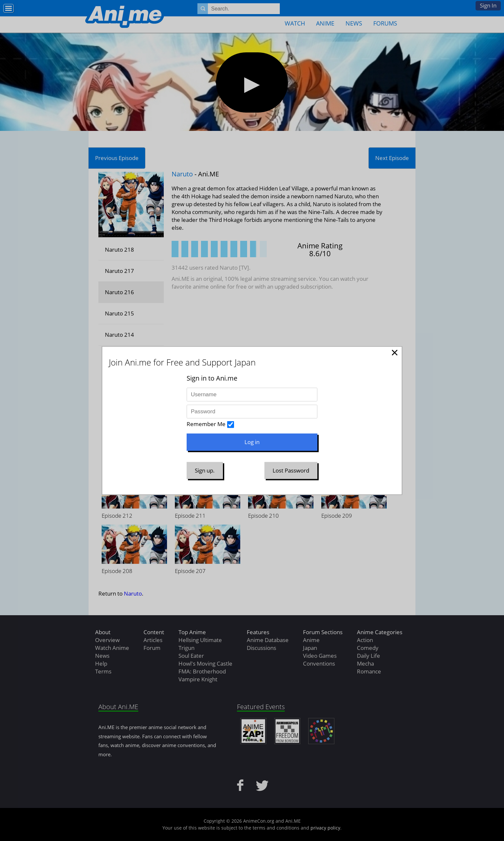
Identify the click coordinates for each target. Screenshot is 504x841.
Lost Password (291, 470)
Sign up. (205, 470)
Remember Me (206, 424)
